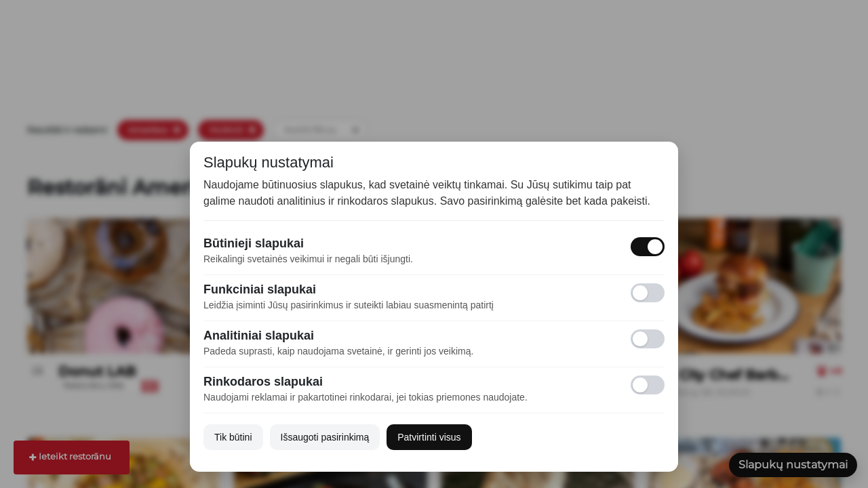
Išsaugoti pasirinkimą (325, 437)
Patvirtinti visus (429, 437)
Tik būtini (233, 437)
